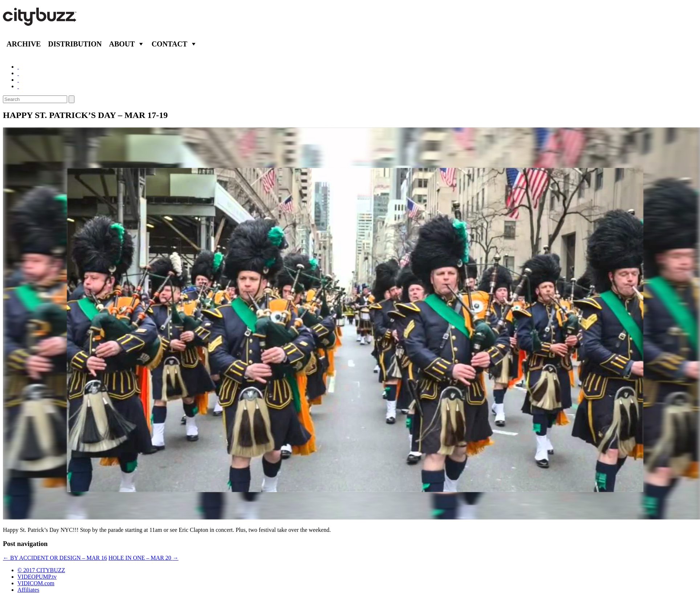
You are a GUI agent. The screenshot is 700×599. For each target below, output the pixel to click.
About (122, 44)
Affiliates (28, 590)
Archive (24, 44)
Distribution (75, 44)
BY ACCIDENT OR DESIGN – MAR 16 (55, 558)
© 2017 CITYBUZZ (41, 570)
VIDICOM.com (36, 583)
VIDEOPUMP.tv (37, 577)
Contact (169, 44)
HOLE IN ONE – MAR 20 (144, 558)
